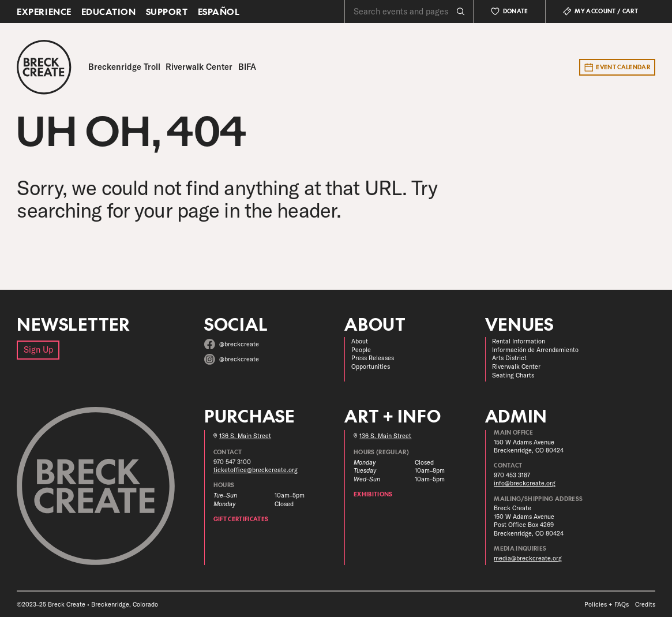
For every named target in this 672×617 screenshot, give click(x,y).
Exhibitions (373, 494)
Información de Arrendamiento (535, 350)
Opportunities (371, 367)
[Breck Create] (44, 67)
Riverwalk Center (516, 367)
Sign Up (38, 350)
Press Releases (373, 358)
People (361, 350)
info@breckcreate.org (525, 483)
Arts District (509, 358)
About (360, 341)
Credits (645, 604)
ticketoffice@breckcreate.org (256, 470)
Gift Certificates (241, 519)
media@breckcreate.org (528, 558)
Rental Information (519, 341)
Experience (44, 12)
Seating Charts (513, 375)
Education (109, 12)
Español (219, 12)
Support (167, 12)
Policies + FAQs (607, 604)
